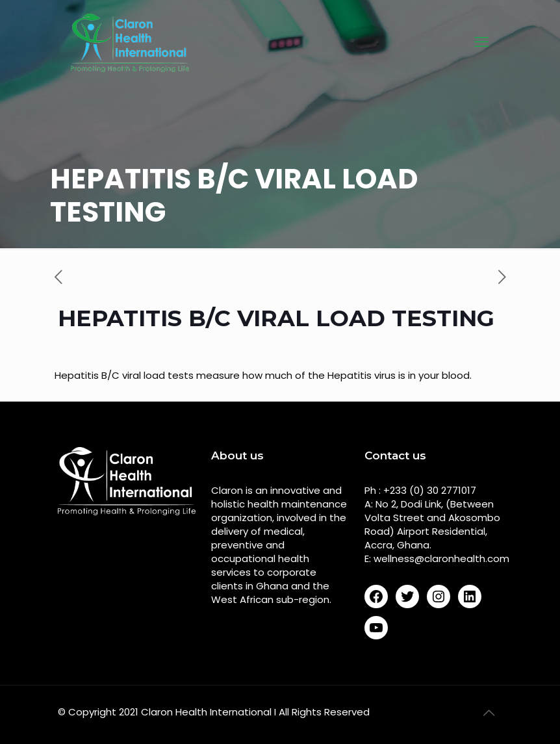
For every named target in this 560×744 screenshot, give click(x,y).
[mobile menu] (481, 42)
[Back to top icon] (489, 713)
